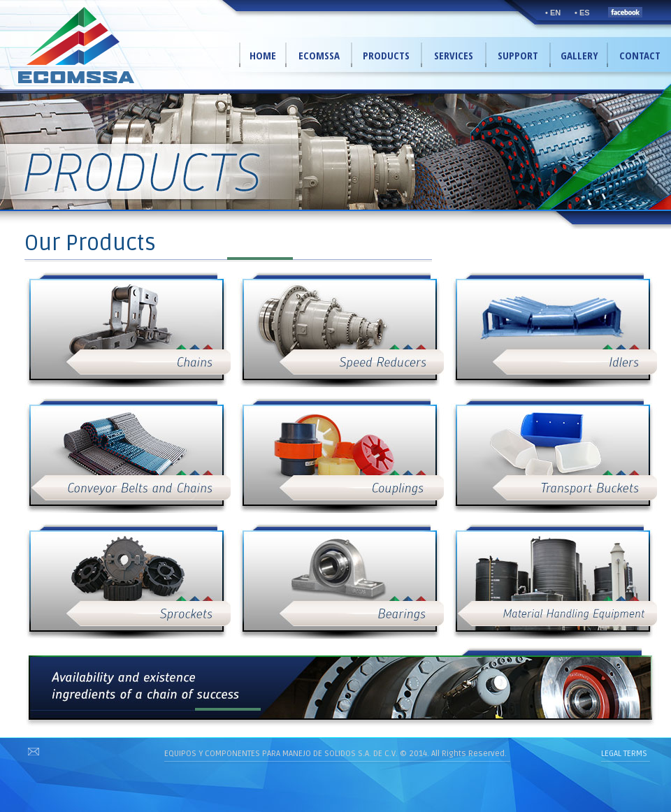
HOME (263, 55)
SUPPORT (518, 55)
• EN (553, 13)
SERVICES (454, 55)
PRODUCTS (386, 55)
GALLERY (579, 55)
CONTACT (640, 55)
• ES (582, 13)
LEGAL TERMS (624, 754)
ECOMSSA (319, 55)
